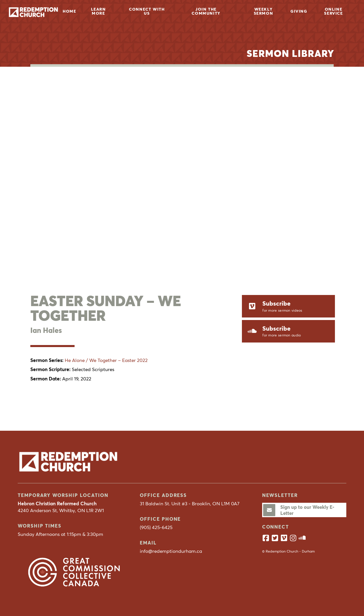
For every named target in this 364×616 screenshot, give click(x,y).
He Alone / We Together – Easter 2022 (106, 360)
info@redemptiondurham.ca (171, 551)
